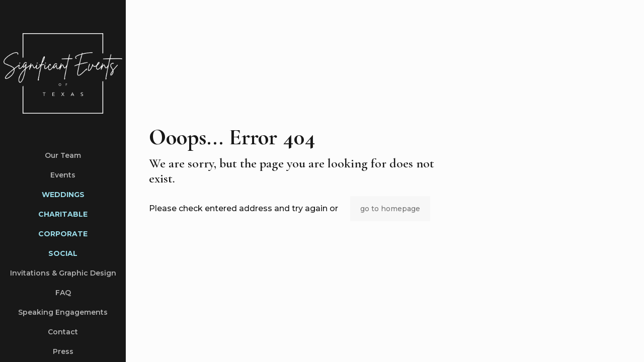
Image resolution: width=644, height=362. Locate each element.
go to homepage (390, 209)
